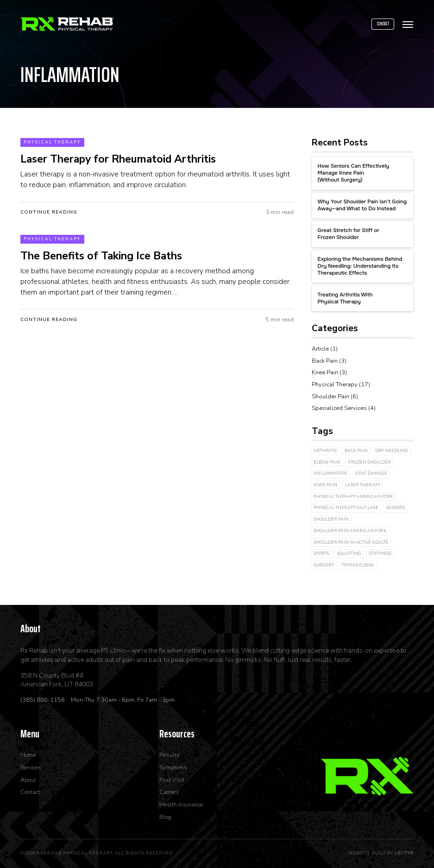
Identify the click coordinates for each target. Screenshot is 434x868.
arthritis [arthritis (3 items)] (325, 451)
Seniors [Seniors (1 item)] (396, 508)
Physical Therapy (52, 142)
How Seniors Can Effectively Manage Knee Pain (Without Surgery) (354, 173)
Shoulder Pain (330, 396)
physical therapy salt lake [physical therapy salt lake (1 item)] (346, 508)
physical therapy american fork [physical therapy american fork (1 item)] (353, 497)
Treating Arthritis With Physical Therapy (345, 299)
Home (28, 755)
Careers (169, 792)
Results (170, 755)
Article (320, 349)
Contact (383, 24)
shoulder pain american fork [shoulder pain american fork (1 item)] (350, 531)
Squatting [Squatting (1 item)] (349, 554)
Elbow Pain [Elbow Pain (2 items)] (327, 462)
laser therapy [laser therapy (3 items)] (363, 485)
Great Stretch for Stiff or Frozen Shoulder (349, 234)
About (28, 780)
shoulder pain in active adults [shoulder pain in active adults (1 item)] (351, 542)
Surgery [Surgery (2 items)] (324, 565)
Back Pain (325, 361)
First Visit (172, 780)
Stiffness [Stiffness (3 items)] (380, 554)
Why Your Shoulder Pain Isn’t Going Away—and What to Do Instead (362, 205)
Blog (165, 817)
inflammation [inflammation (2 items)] (330, 473)
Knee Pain (325, 372)
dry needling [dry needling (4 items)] (392, 451)
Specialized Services (339, 408)
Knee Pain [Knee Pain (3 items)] (325, 485)
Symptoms (173, 768)
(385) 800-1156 (43, 700)
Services (31, 768)
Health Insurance (181, 805)
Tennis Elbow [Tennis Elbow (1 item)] (358, 565)
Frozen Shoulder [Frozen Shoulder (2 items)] (370, 462)
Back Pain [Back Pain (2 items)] (356, 451)
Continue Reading (49, 212)
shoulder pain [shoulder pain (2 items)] (331, 519)
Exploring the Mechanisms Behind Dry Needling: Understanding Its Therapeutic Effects (360, 266)
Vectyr (404, 853)
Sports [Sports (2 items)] (321, 554)
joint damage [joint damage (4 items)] (371, 473)
